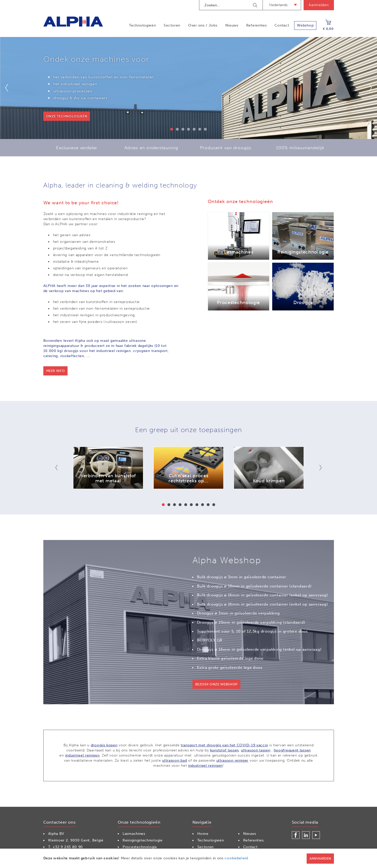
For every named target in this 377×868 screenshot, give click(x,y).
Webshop (305, 25)
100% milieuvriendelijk (300, 148)
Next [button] (367, 88)
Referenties (257, 25)
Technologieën (142, 25)
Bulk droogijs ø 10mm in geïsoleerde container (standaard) (254, 586)
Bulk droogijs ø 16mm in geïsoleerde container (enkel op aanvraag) (263, 595)
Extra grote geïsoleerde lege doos (230, 668)
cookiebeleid (236, 858)
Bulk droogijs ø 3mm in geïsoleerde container (242, 577)
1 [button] (172, 129)
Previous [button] (10, 88)
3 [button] (183, 129)
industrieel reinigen (82, 755)
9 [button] (208, 505)
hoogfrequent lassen (292, 750)
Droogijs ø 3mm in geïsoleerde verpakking (238, 613)
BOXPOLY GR (210, 640)
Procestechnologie (140, 847)
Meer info (56, 371)
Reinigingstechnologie (143, 840)
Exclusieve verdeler (77, 148)
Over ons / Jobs (203, 25)
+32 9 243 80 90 (68, 847)
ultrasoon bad (174, 760)
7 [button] (205, 129)
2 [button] (177, 129)
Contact (282, 25)
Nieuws (232, 25)
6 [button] (200, 129)
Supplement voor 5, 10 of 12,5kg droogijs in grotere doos (252, 631)
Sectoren (172, 25)
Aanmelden (319, 5)
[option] (188, 88)
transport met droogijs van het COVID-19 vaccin (224, 745)
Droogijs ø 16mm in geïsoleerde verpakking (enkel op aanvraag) (259, 649)
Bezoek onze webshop (216, 684)
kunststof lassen (224, 750)
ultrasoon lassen (256, 750)
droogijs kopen (104, 745)
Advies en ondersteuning (151, 148)
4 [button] (188, 129)
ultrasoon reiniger (232, 760)
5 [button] (194, 129)
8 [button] (203, 505)
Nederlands (278, 5)
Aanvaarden (320, 858)
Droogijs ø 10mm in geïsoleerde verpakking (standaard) (251, 622)
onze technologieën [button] (67, 116)
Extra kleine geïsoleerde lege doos (230, 658)
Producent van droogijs (226, 148)
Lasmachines (134, 834)
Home (203, 834)
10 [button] (214, 505)
